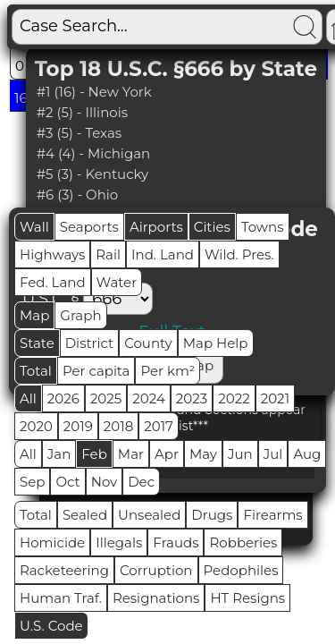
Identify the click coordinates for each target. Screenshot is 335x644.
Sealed (85, 515)
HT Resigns (247, 598)
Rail (108, 254)
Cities (212, 227)
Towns (263, 227)
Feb (94, 454)
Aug (307, 454)
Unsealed (149, 515)
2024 (149, 398)
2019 (78, 426)
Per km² (167, 371)
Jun (240, 454)
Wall (34, 227)
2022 (234, 398)
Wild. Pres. (239, 254)
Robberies (243, 542)
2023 (192, 398)
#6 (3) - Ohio (78, 195)
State (37, 343)
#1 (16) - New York (94, 92)
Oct (67, 482)
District (89, 343)
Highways (52, 254)
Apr (167, 454)
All (28, 398)
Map (34, 315)
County (148, 343)
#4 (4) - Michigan (94, 153)
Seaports (89, 227)
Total (36, 371)
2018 (118, 426)
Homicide (52, 542)
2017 (159, 426)
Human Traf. (61, 598)
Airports (156, 227)
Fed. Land (53, 282)
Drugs (212, 515)
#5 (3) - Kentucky (93, 174)
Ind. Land (163, 254)
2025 (106, 398)
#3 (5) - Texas (79, 133)
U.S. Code (51, 626)
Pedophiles (241, 570)
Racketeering (64, 570)
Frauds (176, 542)
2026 (63, 398)
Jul (273, 454)
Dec (141, 482)
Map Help (216, 343)
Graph (80, 315)
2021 (275, 398)
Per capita (96, 371)
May (203, 454)
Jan (59, 454)
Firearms (272, 515)
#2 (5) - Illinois (82, 112)
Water (117, 282)
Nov (105, 482)
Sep (32, 482)
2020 (36, 426)
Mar (131, 454)
